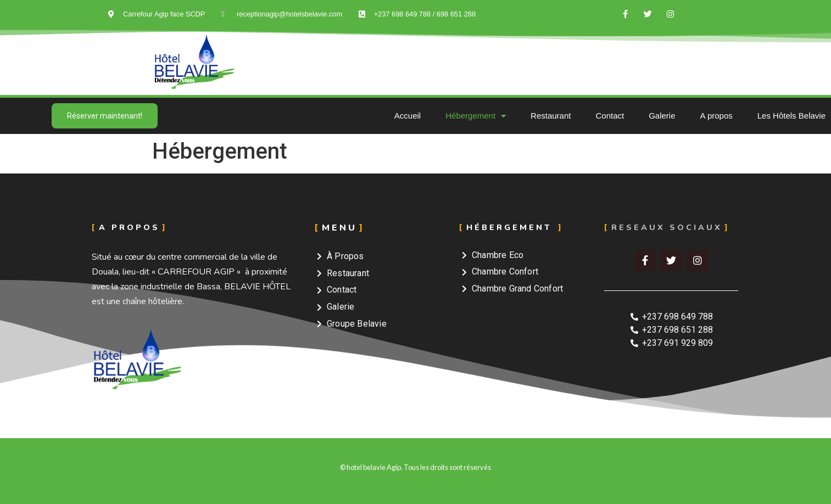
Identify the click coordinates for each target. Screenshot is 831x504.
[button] (105, 116)
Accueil (408, 116)
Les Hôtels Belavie (791, 116)
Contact (610, 116)
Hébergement (476, 116)
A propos (716, 116)
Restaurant (551, 116)
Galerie (662, 116)
